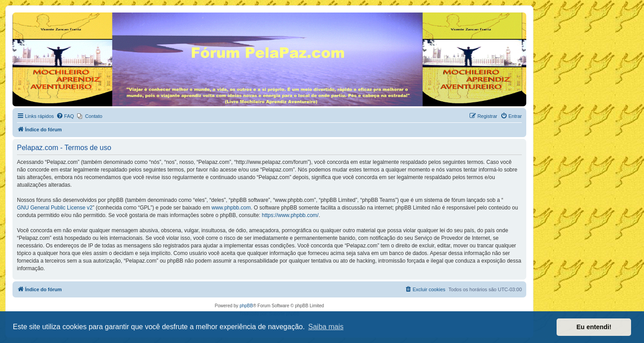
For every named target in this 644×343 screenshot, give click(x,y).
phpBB (246, 306)
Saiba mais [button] (326, 327)
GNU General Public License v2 (55, 208)
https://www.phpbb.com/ (290, 215)
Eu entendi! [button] (594, 327)
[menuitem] (65, 116)
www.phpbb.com (231, 208)
